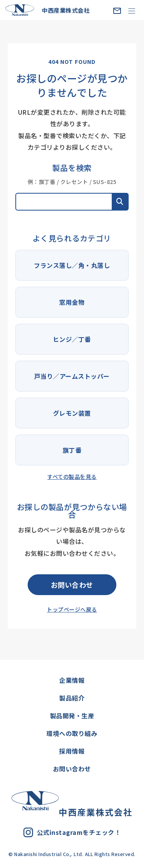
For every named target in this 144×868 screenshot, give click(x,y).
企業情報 (72, 680)
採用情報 (72, 751)
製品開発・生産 (72, 716)
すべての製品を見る (72, 477)
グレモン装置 (72, 413)
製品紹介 (72, 698)
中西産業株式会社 (47, 10)
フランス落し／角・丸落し (72, 265)
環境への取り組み (72, 733)
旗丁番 (72, 450)
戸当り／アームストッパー (72, 376)
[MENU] (132, 11)
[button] (120, 202)
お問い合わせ (72, 585)
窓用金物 (72, 302)
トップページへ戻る (72, 609)
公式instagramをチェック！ (72, 832)
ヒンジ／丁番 (72, 339)
